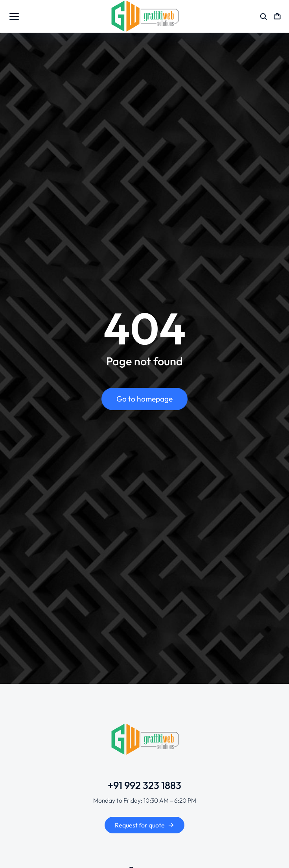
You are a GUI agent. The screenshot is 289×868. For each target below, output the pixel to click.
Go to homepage (144, 399)
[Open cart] (277, 17)
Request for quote (144, 825)
